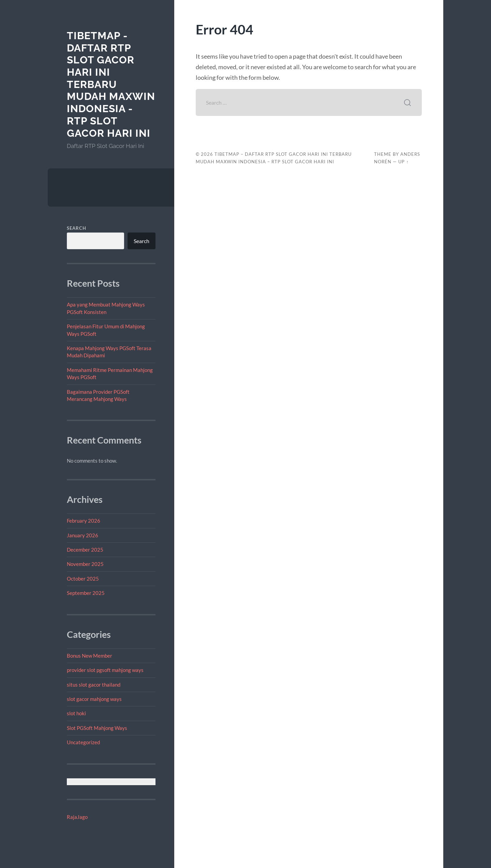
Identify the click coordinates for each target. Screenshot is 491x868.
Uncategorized (83, 742)
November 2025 (85, 564)
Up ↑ (403, 162)
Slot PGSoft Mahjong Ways (97, 728)
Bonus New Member (90, 656)
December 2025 (85, 550)
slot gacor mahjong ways (94, 699)
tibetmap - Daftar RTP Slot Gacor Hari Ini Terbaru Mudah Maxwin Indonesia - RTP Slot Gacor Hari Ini (111, 84)
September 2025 (86, 593)
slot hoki (76, 713)
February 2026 (84, 521)
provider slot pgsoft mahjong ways (105, 670)
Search (77, 228)
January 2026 (83, 535)
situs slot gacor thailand (94, 685)
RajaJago (77, 817)
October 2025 (83, 579)
